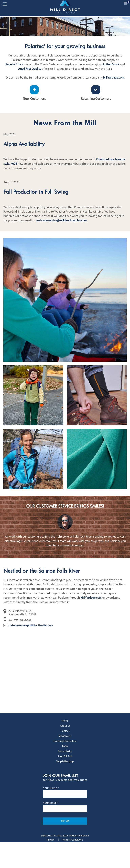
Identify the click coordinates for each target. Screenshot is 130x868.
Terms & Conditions (73, 866)
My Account (65, 762)
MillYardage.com (114, 104)
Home (65, 747)
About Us (65, 752)
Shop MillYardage (65, 788)
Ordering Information (65, 767)
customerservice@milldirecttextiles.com (61, 247)
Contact (65, 757)
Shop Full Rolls (65, 783)
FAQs (65, 772)
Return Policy (65, 778)
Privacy (51, 866)
